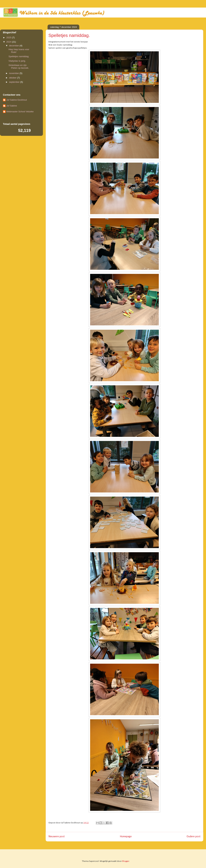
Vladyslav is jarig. (17, 61)
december (14, 46)
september (15, 82)
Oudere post (194, 837)
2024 (9, 42)
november (14, 73)
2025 (9, 38)
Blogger (126, 861)
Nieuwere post (57, 837)
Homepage (126, 837)
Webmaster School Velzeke (20, 112)
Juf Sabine (12, 106)
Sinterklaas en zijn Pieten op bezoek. (19, 67)
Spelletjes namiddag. (19, 56)
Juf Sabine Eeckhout (17, 100)
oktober (13, 78)
